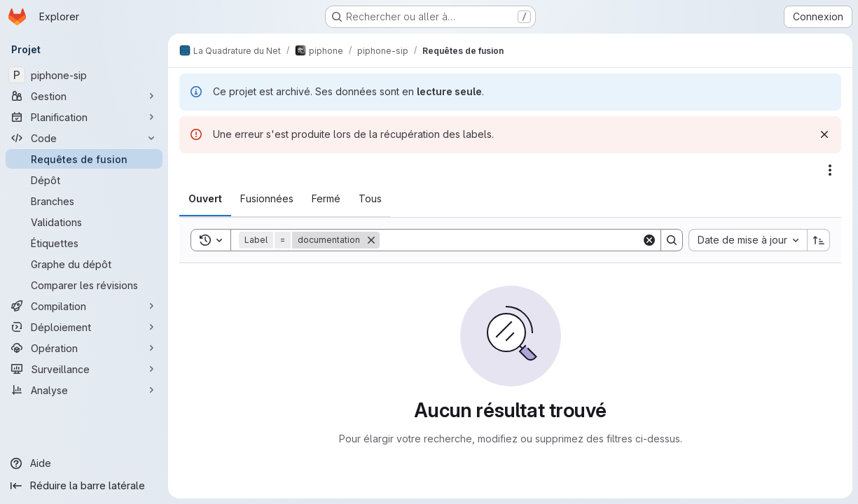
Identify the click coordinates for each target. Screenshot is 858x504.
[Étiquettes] (84, 243)
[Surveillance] (84, 369)
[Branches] (84, 201)
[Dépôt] (84, 180)
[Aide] (84, 463)
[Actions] (830, 170)
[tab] (205, 199)
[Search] (511, 240)
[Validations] (84, 222)
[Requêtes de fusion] (84, 159)
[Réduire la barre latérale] (84, 486)
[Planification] (84, 117)
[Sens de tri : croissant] (819, 240)
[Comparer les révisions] (84, 285)
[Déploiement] (84, 327)
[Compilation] (84, 306)
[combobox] (748, 240)
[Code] (84, 138)
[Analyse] (84, 390)
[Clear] (649, 240)
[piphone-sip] (84, 75)
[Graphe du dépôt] (84, 264)
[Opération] (84, 348)
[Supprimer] (371, 240)
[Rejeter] (824, 134)
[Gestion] (84, 96)
